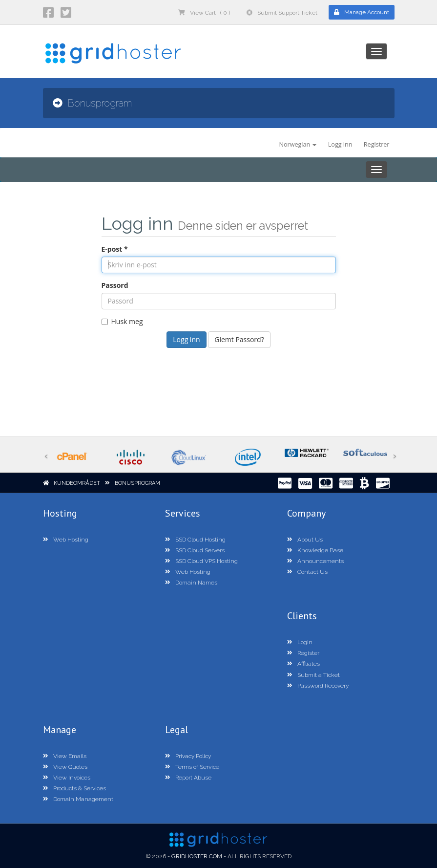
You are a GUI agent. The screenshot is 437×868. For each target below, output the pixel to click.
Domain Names (191, 583)
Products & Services (74, 788)
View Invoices (67, 778)
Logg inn (340, 144)
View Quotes (65, 767)
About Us (305, 540)
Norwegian (298, 144)
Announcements (315, 561)
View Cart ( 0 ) (204, 13)
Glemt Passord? (239, 339)
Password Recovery (318, 686)
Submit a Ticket (313, 675)
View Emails (65, 756)
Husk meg (122, 321)
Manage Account (362, 12)
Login (300, 642)
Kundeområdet (77, 483)
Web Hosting (66, 540)
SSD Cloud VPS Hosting (201, 561)
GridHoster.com (197, 856)
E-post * (115, 249)
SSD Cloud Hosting (195, 540)
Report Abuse (188, 778)
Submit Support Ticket (282, 13)
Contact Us (307, 572)
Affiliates (303, 664)
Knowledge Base (315, 550)
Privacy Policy (188, 756)
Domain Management (78, 799)
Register (303, 653)
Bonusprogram (137, 483)
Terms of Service (192, 767)
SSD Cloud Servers (195, 550)
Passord (115, 285)
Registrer (377, 144)
